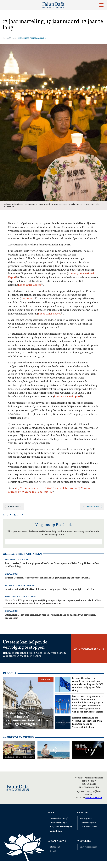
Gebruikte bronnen (89, 827)
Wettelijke (84, 841)
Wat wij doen (86, 819)
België (53, 851)
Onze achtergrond (88, 823)
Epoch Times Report (29, 285)
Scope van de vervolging (61, 827)
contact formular (94, 798)
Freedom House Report (67, 397)
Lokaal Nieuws (57, 841)
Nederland (55, 847)
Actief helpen (56, 831)
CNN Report (28, 299)
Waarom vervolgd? (59, 823)
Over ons (83, 813)
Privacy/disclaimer (88, 847)
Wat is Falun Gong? (59, 819)
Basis (51, 813)
